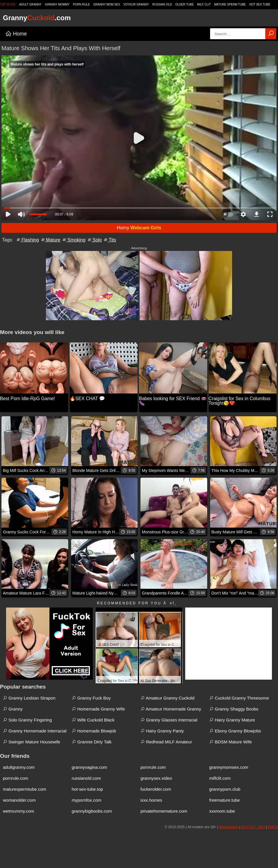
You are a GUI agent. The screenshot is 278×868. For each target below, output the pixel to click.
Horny (139, 228)
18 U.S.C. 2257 (253, 827)
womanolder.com (19, 800)
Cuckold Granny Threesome (239, 698)
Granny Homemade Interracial (35, 731)
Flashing (27, 240)
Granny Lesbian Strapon (29, 698)
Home (16, 34)
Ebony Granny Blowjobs (235, 731)
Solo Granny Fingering (27, 720)
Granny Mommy (57, 4)
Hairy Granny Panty (162, 731)
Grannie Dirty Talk (92, 742)
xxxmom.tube (222, 811)
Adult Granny (30, 4)
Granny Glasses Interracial (169, 720)
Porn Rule (81, 4)
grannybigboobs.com (92, 811)
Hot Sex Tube (260, 4)
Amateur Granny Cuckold (167, 698)
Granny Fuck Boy (91, 698)
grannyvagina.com (89, 767)
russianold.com (86, 778)
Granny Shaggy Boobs (234, 709)
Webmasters (229, 827)
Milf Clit (204, 4)
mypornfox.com (87, 800)
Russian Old (162, 4)
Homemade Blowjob (94, 731)
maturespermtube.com (25, 789)
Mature (50, 240)
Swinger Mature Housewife (31, 742)
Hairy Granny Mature (232, 720)
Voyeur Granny (136, 4)
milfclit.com (220, 778)
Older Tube (185, 4)
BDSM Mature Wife (231, 742)
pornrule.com (153, 767)
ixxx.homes (151, 800)
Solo (94, 240)
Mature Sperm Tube (230, 4)
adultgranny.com (19, 767)
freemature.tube (225, 800)
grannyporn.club (225, 789)
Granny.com (37, 18)
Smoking (74, 240)
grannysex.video (156, 778)
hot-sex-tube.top (87, 789)
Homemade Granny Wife (98, 709)
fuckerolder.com (156, 789)
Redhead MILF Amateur (166, 742)
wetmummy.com (18, 811)
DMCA (273, 827)
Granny (13, 709)
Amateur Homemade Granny (171, 709)
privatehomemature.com (164, 811)
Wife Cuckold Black (93, 720)
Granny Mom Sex (107, 4)
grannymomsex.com (229, 767)
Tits (109, 240)
